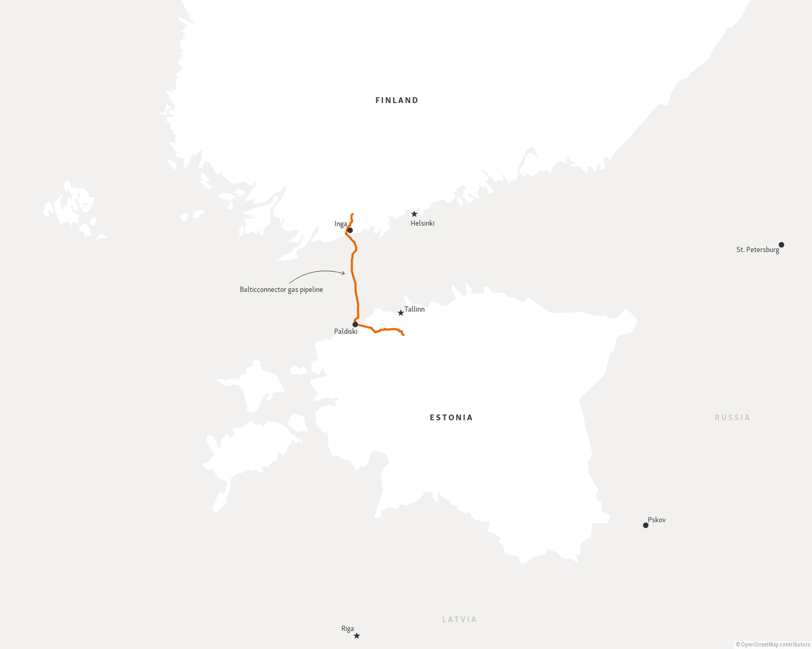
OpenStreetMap (760, 645)
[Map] (406, 325)
